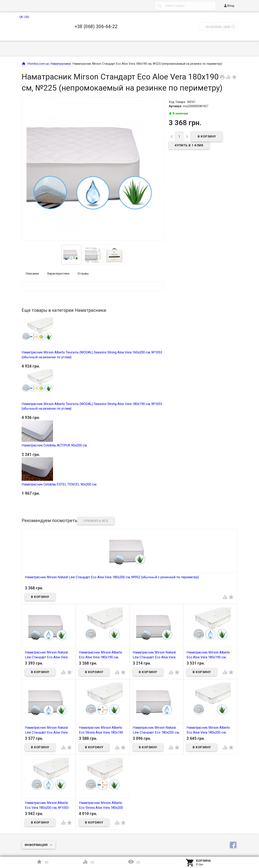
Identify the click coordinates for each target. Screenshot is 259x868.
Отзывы (83, 274)
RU (27, 17)
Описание (32, 274)
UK (21, 17)
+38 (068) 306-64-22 (96, 26)
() (42, 862)
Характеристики (58, 274)
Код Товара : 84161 (182, 102)
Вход (229, 6)
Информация (36, 845)
